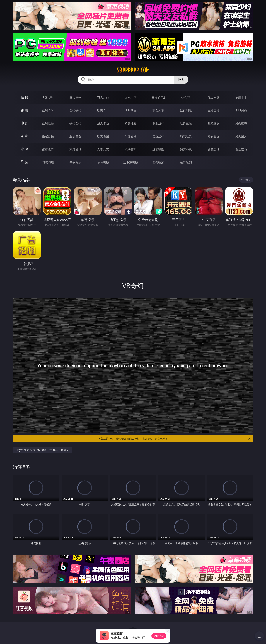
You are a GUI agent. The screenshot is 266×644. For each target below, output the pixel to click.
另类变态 (241, 123)
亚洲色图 (75, 136)
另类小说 (186, 149)
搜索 (181, 80)
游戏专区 (131, 97)
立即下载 (159, 636)
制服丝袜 (158, 123)
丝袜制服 (186, 110)
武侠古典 (131, 149)
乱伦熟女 (214, 123)
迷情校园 (158, 149)
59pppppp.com (133, 70)
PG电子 (48, 97)
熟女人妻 (158, 110)
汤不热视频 (131, 162)
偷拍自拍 (75, 123)
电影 (24, 123)
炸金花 (186, 97)
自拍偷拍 (75, 110)
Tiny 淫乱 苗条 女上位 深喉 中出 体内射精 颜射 (42, 450)
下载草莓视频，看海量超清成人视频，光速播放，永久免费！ (175, 439)
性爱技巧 (241, 149)
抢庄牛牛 (241, 97)
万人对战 (103, 97)
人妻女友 (103, 149)
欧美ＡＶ (103, 110)
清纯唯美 (186, 136)
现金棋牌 (214, 97)
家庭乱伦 (75, 149)
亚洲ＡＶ (48, 110)
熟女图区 (214, 136)
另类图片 (241, 136)
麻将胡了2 (158, 97)
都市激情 (48, 149)
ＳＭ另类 (241, 110)
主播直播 (214, 110)
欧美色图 (103, 136)
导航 (24, 162)
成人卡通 (103, 123)
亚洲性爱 (48, 123)
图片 (24, 136)
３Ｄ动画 (131, 110)
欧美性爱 (131, 123)
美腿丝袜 (158, 136)
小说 (24, 149)
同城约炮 (48, 162)
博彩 (24, 97)
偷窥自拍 (48, 136)
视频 (24, 110)
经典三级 (186, 123)
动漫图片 (131, 136)
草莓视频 (103, 162)
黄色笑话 (214, 149)
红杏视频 (158, 162)
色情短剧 (186, 162)
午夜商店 (75, 162)
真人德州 (75, 97)
